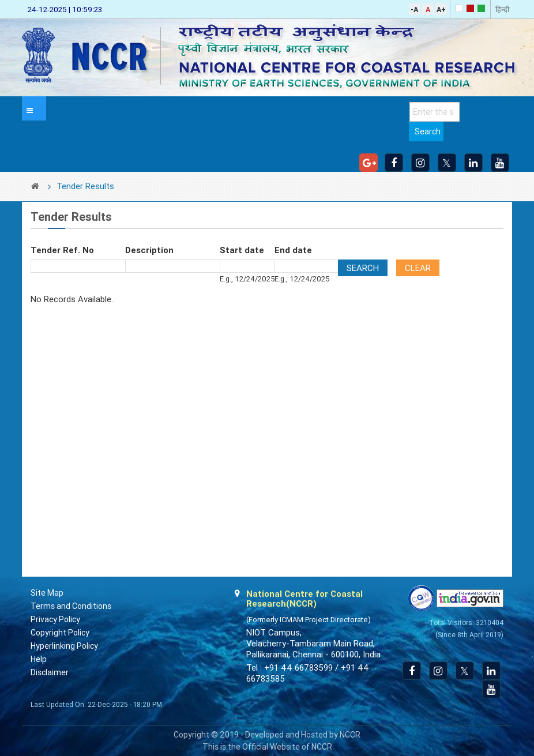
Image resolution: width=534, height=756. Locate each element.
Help (39, 659)
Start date (242, 250)
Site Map (47, 593)
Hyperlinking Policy (64, 646)
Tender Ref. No (62, 250)
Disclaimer (50, 672)
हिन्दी (502, 10)
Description (149, 250)
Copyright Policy (60, 633)
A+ (441, 10)
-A (414, 10)
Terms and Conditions (71, 606)
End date (293, 250)
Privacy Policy (55, 619)
